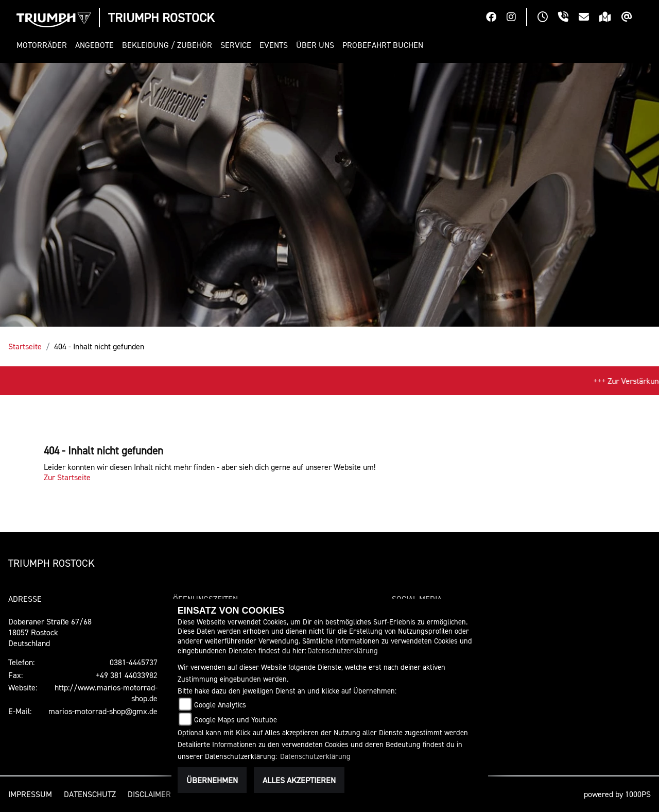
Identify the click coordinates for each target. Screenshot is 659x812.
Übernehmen (212, 780)
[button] (44, 45)
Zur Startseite (67, 477)
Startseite (25, 346)
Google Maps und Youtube (236, 720)
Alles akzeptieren (299, 780)
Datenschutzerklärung (343, 650)
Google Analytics (220, 705)
